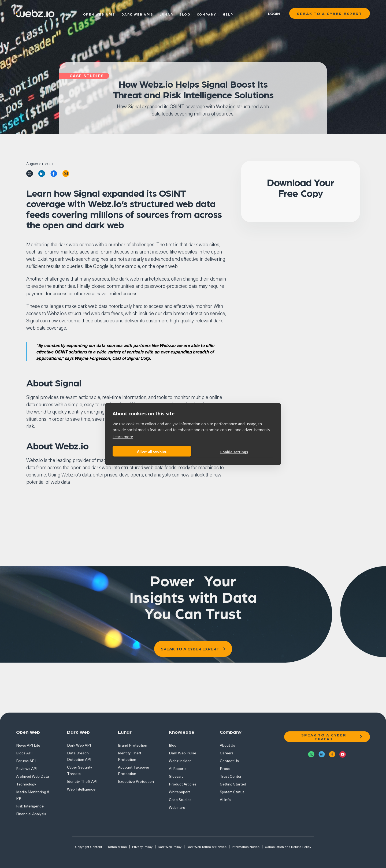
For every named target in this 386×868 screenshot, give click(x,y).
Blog (185, 14)
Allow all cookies (152, 451)
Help (228, 14)
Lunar (166, 14)
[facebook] (54, 173)
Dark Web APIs (137, 14)
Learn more (123, 436)
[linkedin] (42, 173)
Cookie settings (234, 452)
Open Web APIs (99, 14)
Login (274, 13)
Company (207, 14)
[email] (66, 173)
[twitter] (30, 173)
